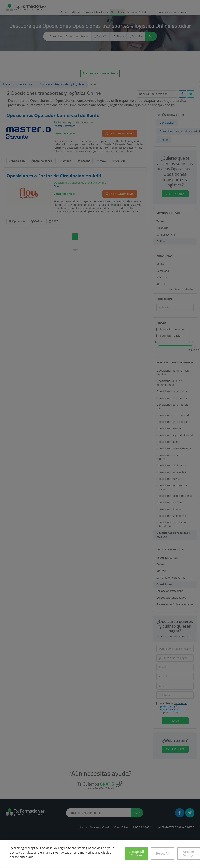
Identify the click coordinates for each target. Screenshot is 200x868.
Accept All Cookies (137, 853)
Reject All (163, 854)
